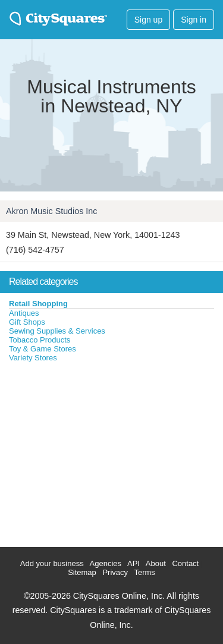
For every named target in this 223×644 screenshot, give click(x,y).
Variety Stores (33, 358)
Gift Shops (27, 322)
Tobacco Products (40, 340)
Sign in (194, 20)
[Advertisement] (89, 452)
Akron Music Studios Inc (51, 211)
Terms (144, 572)
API (134, 563)
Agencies (106, 563)
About (156, 563)
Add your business (52, 563)
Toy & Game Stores (43, 349)
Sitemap (82, 572)
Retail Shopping (38, 304)
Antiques (24, 313)
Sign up (148, 20)
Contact (185, 563)
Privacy (115, 572)
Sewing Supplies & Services (57, 331)
